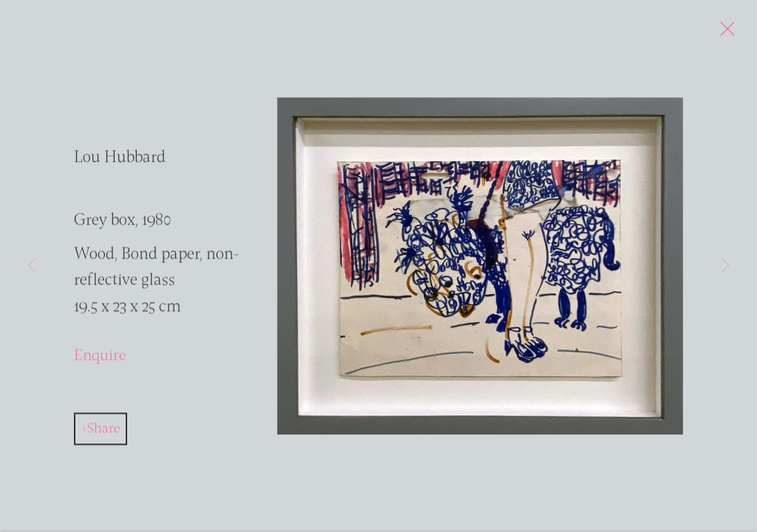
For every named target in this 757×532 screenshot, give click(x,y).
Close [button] (727, 33)
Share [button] (103, 432)
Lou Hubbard (120, 161)
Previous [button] (32, 266)
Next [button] (725, 266)
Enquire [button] (100, 359)
